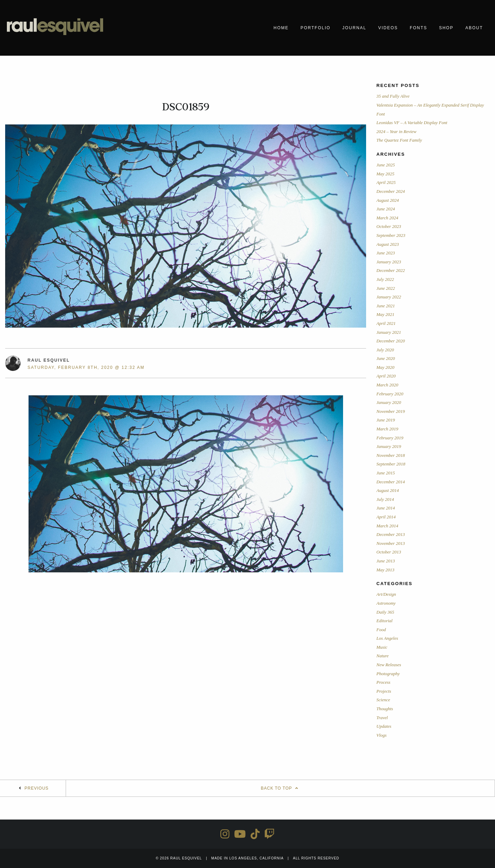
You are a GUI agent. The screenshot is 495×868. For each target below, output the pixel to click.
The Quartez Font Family (399, 140)
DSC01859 (186, 107)
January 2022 (389, 297)
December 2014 (391, 482)
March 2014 (387, 526)
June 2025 (386, 165)
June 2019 (386, 420)
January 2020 (389, 402)
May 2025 (385, 174)
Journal (354, 28)
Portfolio (315, 28)
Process (383, 682)
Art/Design (386, 594)
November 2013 (391, 543)
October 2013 (389, 552)
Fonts (419, 28)
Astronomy (386, 603)
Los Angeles (387, 638)
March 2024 (387, 218)
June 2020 (386, 358)
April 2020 (386, 376)
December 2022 (391, 270)
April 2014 (386, 517)
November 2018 (391, 455)
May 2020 (385, 367)
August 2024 (388, 200)
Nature (383, 656)
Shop (446, 28)
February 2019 (390, 438)
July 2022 (385, 279)
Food (381, 630)
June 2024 (386, 209)
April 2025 (386, 182)
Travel (382, 718)
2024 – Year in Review (397, 131)
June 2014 (386, 508)
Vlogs (382, 735)
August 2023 (388, 244)
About (474, 28)
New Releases (389, 665)
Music (382, 647)
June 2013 (386, 561)
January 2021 (389, 332)
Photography (388, 674)
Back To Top (280, 788)
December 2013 (391, 534)
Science (383, 700)
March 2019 (387, 429)
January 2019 (389, 446)
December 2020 (391, 341)
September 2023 (391, 235)
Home (281, 28)
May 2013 (385, 570)
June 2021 (386, 306)
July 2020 (385, 350)
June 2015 (386, 473)
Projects (384, 691)
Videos (388, 28)
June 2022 (386, 288)
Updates (384, 726)
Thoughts (385, 709)
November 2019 (391, 411)
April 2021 (386, 323)
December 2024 (391, 191)
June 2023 (386, 253)
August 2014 (388, 490)
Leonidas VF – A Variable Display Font (412, 123)
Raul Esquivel (49, 360)
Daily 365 (385, 612)
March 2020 (387, 385)
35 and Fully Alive (393, 96)
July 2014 (385, 499)
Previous (36, 788)
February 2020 (390, 394)
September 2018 (391, 464)
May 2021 (385, 314)
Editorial (384, 621)
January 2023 (389, 262)
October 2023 (389, 226)
